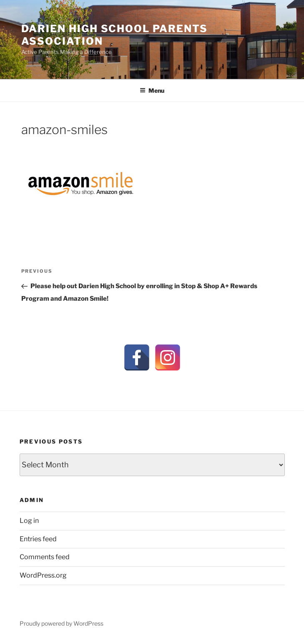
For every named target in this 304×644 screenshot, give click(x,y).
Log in (29, 521)
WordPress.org (43, 575)
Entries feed (38, 539)
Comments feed (45, 557)
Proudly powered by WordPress (62, 623)
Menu (152, 90)
